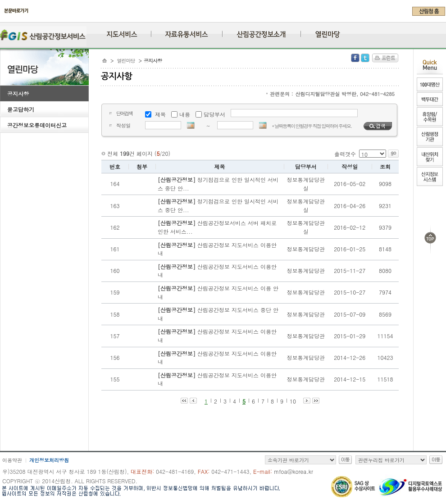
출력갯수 (345, 154)
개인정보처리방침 (49, 460)
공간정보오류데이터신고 (37, 125)
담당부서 (214, 114)
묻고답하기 (21, 109)
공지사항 (18, 93)
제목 (160, 114)
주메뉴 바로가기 (2, 19)
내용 (185, 114)
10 (293, 401)
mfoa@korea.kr (294, 471)
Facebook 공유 (355, 58)
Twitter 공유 (365, 58)
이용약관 (12, 460)
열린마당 (126, 61)
